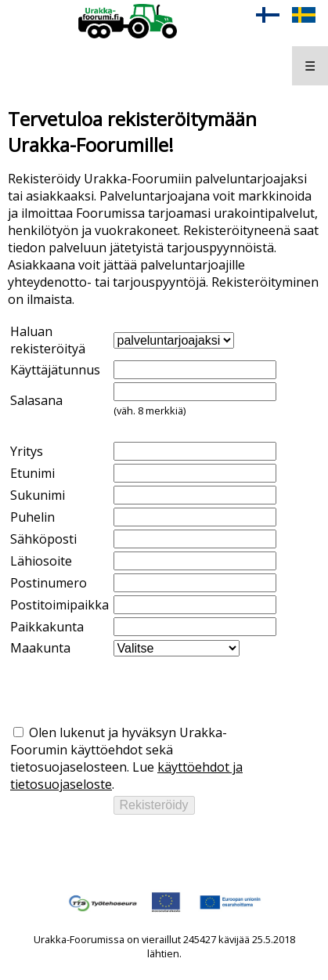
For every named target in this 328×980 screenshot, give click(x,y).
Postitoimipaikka (59, 605)
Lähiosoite (41, 561)
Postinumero (49, 583)
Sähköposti (43, 539)
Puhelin (32, 517)
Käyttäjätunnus (55, 370)
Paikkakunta (47, 627)
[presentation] (129, 690)
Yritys (27, 451)
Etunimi (32, 473)
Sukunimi (38, 495)
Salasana (36, 400)
